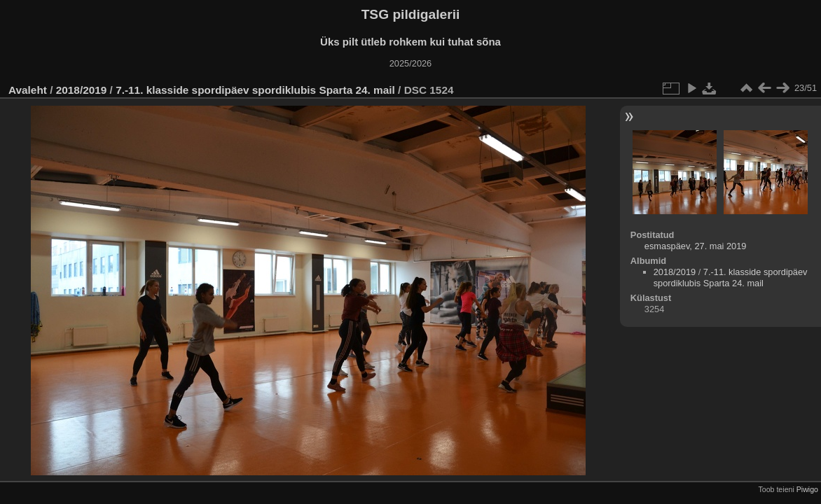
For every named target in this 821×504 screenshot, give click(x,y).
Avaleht (28, 90)
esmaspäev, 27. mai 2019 (696, 246)
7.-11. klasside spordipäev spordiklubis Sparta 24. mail (255, 90)
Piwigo (807, 489)
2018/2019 (82, 90)
